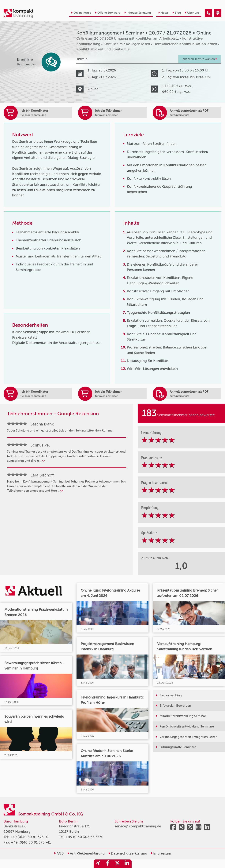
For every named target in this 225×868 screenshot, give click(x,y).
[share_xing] (98, 864)
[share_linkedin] (127, 864)
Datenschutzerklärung (128, 853)
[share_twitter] (117, 864)
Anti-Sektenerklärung (86, 853)
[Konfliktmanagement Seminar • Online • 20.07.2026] (208, 13)
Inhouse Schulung (137, 13)
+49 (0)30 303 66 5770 (84, 837)
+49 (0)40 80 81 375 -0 (29, 837)
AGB (59, 853)
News (163, 13)
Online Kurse (81, 13)
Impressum (161, 853)
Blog (177, 13)
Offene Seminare (108, 13)
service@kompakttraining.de (138, 826)
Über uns (192, 13)
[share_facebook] (108, 864)
